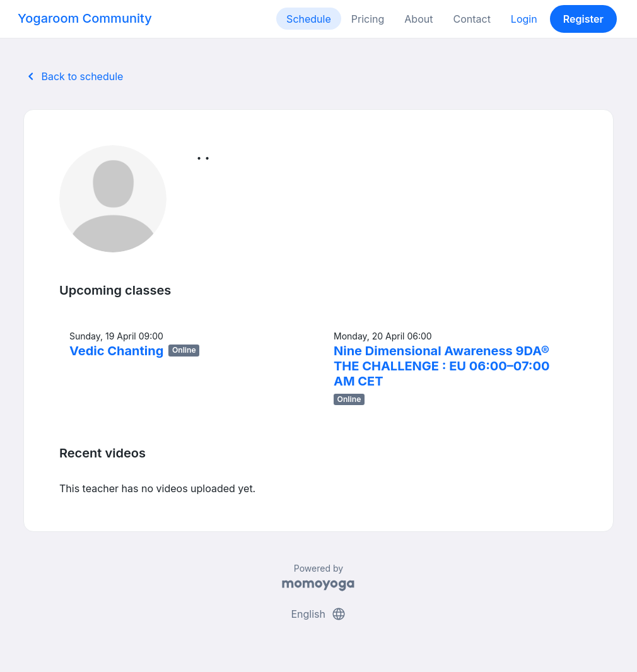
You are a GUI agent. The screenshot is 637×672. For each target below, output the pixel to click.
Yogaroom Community (85, 18)
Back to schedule (73, 76)
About (418, 19)
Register (583, 19)
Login (524, 19)
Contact (471, 19)
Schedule (309, 19)
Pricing (368, 19)
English (318, 614)
